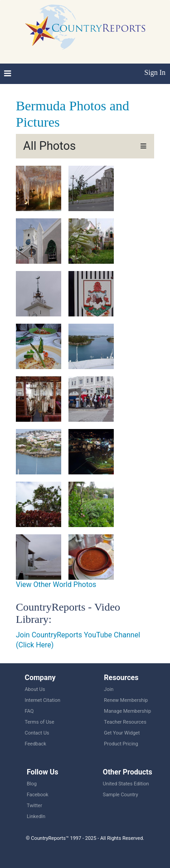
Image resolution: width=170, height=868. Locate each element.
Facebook (38, 795)
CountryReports (85, 27)
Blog (32, 784)
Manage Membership (127, 711)
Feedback (36, 744)
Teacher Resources (125, 722)
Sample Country (121, 795)
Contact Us (37, 733)
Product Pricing (121, 744)
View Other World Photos (56, 584)
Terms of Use (40, 722)
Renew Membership (126, 700)
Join (109, 689)
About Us (35, 689)
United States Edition (126, 784)
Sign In (155, 72)
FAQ (29, 711)
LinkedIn (36, 816)
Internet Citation (43, 700)
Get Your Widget (122, 733)
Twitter (34, 806)
